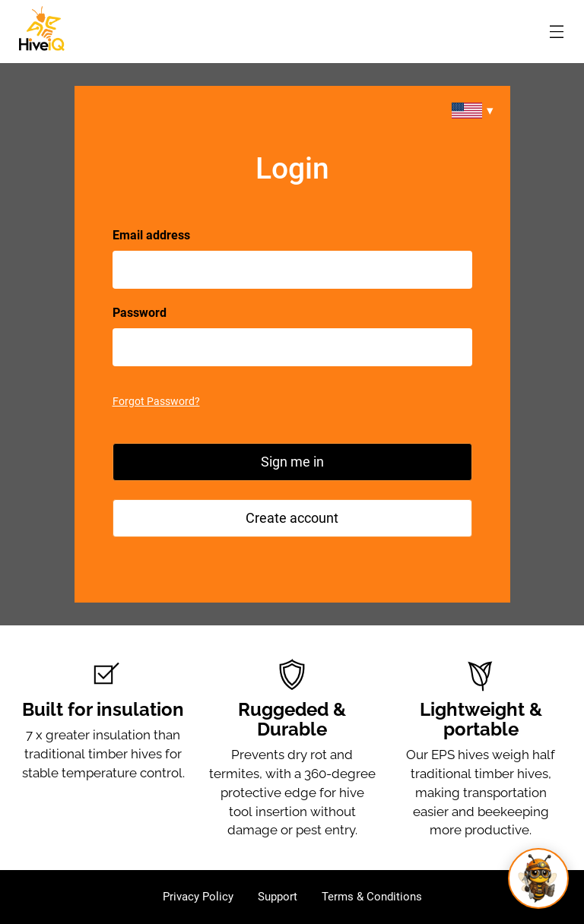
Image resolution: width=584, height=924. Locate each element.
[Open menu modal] (557, 32)
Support (278, 897)
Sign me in (292, 462)
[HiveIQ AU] (42, 28)
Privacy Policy (198, 897)
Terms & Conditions (372, 897)
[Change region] (473, 111)
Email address (151, 235)
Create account (292, 518)
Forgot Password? (156, 401)
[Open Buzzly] (538, 878)
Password (140, 313)
